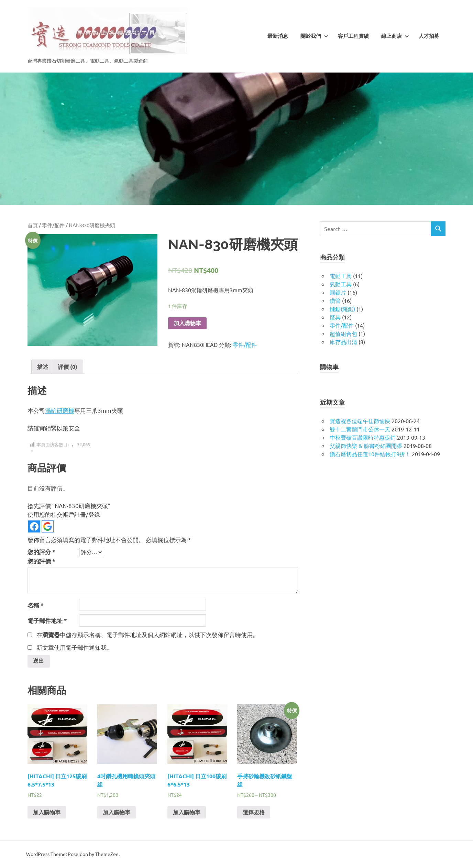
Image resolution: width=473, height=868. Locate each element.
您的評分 (41, 552)
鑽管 (335, 300)
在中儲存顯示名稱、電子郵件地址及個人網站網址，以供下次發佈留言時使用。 (147, 634)
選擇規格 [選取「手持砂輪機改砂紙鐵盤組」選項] (254, 813)
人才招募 (429, 36)
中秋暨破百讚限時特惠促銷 (363, 437)
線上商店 (395, 36)
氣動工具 (341, 284)
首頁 (33, 225)
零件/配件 (53, 225)
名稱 (36, 605)
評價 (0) (68, 367)
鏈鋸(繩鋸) (342, 309)
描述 (43, 367)
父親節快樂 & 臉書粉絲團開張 (366, 446)
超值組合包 (343, 333)
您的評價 (41, 561)
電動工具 (341, 276)
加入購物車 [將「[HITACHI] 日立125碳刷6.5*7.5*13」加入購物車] (47, 813)
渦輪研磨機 (60, 410)
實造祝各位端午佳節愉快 (360, 421)
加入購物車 (187, 323)
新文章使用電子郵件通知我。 (74, 647)
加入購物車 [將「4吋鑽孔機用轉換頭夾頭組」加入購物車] (117, 813)
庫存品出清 (343, 342)
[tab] (43, 367)
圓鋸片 (338, 292)
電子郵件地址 (47, 621)
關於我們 (314, 36)
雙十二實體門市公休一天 (360, 429)
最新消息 (278, 36)
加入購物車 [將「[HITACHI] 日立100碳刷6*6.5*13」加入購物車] (187, 813)
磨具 (335, 317)
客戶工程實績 (353, 36)
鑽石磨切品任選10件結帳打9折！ (370, 454)
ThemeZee (107, 855)
